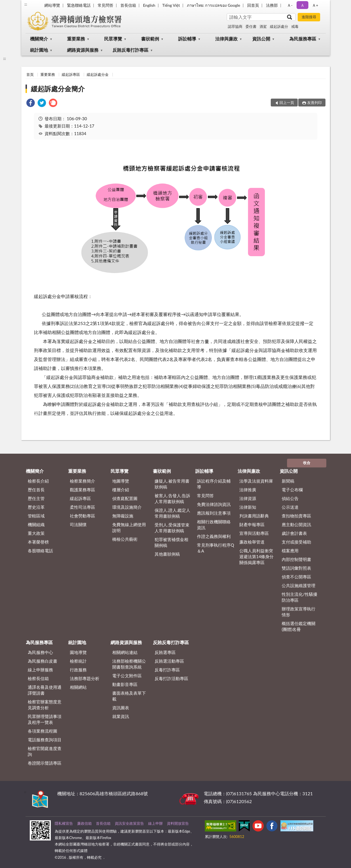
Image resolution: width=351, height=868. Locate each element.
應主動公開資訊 (296, 524)
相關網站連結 (125, 652)
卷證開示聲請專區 (45, 763)
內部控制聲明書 (296, 559)
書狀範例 (150, 39)
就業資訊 (121, 716)
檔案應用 (290, 551)
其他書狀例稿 (167, 554)
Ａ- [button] (290, 5)
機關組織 (36, 524)
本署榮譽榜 (38, 542)
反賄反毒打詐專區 (130, 50)
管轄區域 (36, 516)
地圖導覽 (121, 481)
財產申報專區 (252, 524)
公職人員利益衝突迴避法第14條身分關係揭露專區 (256, 556)
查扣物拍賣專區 (296, 516)
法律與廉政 (226, 39)
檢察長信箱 (38, 678)
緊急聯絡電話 (79, 5)
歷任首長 (36, 490)
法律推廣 (248, 490)
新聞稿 (288, 481)
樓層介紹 (121, 490)
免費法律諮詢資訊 (214, 504)
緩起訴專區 (71, 74)
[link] (31, 104)
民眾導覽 (113, 39)
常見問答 (105, 5)
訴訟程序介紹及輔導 (214, 484)
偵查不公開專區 (296, 577)
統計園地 (39, 50)
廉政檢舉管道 (252, 542)
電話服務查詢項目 (45, 740)
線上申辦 (155, 823)
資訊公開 (261, 39)
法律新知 (248, 507)
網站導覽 (52, 5)
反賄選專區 (165, 652)
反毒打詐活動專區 (171, 678)
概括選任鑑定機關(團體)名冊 (299, 626)
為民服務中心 (40, 652)
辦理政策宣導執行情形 (299, 612)
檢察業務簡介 (82, 481)
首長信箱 (128, 5)
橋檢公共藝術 (125, 539)
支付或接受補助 (296, 542)
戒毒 (295, 26)
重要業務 (76, 39)
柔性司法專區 (82, 507)
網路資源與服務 (83, 50)
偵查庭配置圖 (125, 498)
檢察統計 (78, 661)
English (149, 5)
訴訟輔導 (187, 39)
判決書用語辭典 (254, 516)
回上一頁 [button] (287, 103)
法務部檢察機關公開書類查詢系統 (129, 664)
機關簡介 (39, 39)
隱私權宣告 (64, 823)
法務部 (272, 5)
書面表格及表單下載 (129, 696)
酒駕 (263, 26)
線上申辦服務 (40, 670)
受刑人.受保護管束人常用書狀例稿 (172, 528)
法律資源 (248, 498)
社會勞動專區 (82, 516)
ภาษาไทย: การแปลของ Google (214, 5)
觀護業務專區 (82, 490)
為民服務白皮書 (43, 661)
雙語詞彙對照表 (296, 568)
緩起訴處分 (279, 26)
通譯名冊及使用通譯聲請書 (45, 690)
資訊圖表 (121, 708)
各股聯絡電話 (40, 551)
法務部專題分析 (85, 678)
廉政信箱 (84, 823)
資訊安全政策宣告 (129, 823)
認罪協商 (235, 26)
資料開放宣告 (178, 823)
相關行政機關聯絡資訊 (214, 525)
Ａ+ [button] (315, 5)
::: (26, 4)
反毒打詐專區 (167, 670)
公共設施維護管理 (299, 585)
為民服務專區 (303, 39)
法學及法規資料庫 (256, 481)
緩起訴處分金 (98, 74)
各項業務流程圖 (43, 731)
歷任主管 (36, 498)
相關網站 (78, 687)
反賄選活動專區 (169, 661)
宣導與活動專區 (254, 533)
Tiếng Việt (171, 5)
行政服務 (78, 670)
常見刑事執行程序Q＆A (215, 548)
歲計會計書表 (294, 533)
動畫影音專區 (125, 684)
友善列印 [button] (315, 103)
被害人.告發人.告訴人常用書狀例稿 (172, 498)
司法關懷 (78, 524)
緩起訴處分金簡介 (58, 89)
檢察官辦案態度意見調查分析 (45, 705)
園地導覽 (78, 652)
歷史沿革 (36, 507)
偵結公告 (290, 498)
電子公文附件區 (127, 676)
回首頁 (253, 5)
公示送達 (290, 507)
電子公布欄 (292, 490)
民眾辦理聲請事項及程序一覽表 (45, 719)
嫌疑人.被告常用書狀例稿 (172, 484)
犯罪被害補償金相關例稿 (171, 542)
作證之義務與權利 (214, 536)
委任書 (251, 26)
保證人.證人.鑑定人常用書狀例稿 (172, 513)
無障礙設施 (123, 516)
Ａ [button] (302, 5)
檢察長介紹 (38, 481)
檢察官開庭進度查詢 (45, 751)
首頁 (30, 74)
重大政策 (36, 533)
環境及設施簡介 (127, 507)
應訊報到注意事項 (214, 513)
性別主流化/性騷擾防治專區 (300, 597)
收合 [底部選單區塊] (307, 463)
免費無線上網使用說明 (129, 527)
